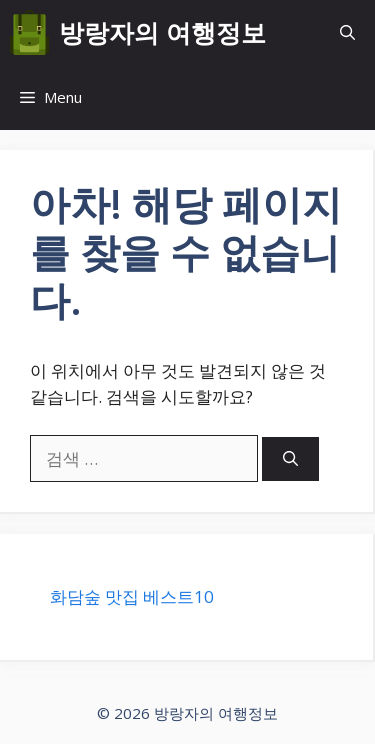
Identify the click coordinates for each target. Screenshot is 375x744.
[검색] (290, 459)
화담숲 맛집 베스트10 (132, 596)
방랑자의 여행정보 (162, 32)
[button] (347, 32)
